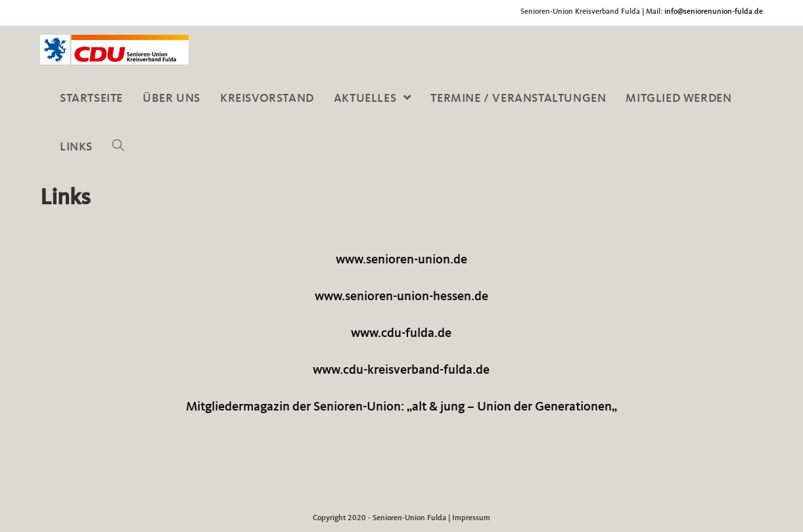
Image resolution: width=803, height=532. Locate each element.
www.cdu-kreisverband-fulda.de (401, 370)
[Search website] (118, 147)
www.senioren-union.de (401, 260)
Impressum (471, 518)
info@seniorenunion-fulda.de (714, 12)
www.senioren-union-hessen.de (401, 297)
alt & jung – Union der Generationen (512, 407)
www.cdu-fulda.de (401, 334)
